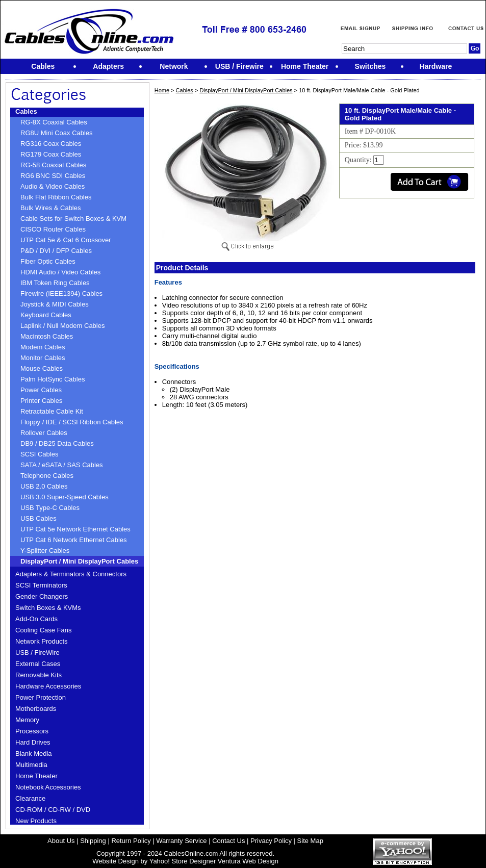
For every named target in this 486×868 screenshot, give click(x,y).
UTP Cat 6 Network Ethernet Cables (74, 540)
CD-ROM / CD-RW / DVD (53, 810)
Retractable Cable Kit (52, 411)
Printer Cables (41, 401)
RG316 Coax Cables (51, 144)
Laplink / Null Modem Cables (62, 326)
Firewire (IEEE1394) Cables (61, 293)
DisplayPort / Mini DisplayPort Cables (79, 561)
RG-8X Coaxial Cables (54, 122)
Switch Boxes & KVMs (48, 608)
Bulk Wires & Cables (50, 208)
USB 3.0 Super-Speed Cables (65, 497)
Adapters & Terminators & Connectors (71, 574)
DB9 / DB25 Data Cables (57, 443)
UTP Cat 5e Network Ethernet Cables (75, 529)
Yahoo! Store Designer (183, 861)
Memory (27, 720)
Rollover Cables (44, 433)
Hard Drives (33, 742)
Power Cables (41, 390)
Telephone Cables (47, 476)
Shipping (93, 841)
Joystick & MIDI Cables (55, 304)
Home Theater (36, 776)
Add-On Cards (36, 619)
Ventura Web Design (248, 861)
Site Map (310, 841)
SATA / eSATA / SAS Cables (62, 465)
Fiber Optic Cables (48, 261)
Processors (32, 731)
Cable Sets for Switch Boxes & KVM (73, 219)
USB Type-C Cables (50, 508)
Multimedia (31, 765)
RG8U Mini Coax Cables (57, 133)
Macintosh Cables (47, 336)
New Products (36, 821)
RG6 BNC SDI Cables (53, 176)
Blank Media (34, 754)
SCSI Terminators (41, 585)
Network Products (42, 641)
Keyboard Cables (46, 315)
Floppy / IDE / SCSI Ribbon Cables (72, 422)
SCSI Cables (39, 454)
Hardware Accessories (48, 686)
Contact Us (228, 841)
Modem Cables (43, 347)
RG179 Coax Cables (51, 154)
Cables (26, 111)
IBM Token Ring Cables (55, 283)
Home (162, 90)
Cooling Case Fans (44, 630)
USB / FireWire (37, 653)
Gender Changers (42, 596)
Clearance (30, 798)
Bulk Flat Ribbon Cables (56, 197)
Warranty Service (181, 841)
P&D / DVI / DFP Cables (56, 251)
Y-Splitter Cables (45, 551)
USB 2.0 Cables (44, 486)
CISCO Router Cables (53, 229)
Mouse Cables (42, 368)
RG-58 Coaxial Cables (53, 165)
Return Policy (131, 841)
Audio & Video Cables (53, 186)
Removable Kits (39, 675)
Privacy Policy (271, 841)
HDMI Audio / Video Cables (60, 272)
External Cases (38, 664)
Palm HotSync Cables (53, 379)
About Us (61, 841)
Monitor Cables (43, 358)
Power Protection (41, 697)
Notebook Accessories (48, 787)
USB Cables (39, 518)
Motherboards (36, 709)
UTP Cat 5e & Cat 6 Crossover (66, 240)
